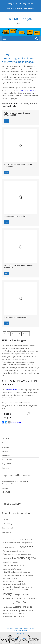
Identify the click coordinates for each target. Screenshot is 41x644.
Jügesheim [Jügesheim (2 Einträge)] (6, 576)
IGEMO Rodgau (21, 19)
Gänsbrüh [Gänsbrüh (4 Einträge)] (7, 558)
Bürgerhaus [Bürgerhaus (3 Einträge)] (27, 543)
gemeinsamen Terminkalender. (27, 90)
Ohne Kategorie (7, 460)
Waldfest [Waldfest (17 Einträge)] (22, 602)
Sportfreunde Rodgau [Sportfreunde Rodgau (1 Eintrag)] (9, 603)
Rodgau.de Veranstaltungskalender (21, 4)
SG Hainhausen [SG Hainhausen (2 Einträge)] (32, 598)
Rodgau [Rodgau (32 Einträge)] (9, 594)
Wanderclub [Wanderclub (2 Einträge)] (7, 614)
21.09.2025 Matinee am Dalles (15, 216)
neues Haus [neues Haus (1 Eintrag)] (28, 587)
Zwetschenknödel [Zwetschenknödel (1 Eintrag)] (26, 617)
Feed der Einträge (7, 524)
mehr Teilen (16, 423)
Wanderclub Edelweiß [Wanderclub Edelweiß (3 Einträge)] (11, 617)
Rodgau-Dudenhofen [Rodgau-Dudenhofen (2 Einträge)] (22, 595)
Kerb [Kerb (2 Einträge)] (13, 576)
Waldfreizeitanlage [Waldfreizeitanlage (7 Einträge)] (23, 607)
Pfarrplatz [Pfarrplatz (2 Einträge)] (30, 590)
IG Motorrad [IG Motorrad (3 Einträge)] (25, 572)
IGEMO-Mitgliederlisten (13, 390)
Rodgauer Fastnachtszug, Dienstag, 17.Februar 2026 (17, 114)
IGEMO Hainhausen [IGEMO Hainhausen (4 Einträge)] (11, 572)
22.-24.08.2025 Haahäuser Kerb (15, 317)
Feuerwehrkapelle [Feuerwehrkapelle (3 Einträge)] (10, 554)
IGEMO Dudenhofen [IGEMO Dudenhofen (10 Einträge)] (14, 566)
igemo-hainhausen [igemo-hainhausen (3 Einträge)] (10, 562)
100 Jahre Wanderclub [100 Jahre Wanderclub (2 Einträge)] (10, 540)
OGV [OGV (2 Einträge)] (24, 590)
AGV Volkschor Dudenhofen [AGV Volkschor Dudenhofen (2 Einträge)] (12, 543)
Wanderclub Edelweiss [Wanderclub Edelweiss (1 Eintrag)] (18, 614)
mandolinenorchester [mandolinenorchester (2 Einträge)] (10, 578)
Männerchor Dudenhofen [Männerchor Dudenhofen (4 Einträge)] (14, 587)
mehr (7, 121)
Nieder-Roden (6, 455)
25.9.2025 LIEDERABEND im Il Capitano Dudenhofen (18, 166)
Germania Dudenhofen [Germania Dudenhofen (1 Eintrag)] (25, 554)
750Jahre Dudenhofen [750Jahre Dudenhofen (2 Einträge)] (26, 540)
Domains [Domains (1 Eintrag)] (12, 548)
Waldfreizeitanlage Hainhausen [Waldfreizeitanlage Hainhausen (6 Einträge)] (18, 611)
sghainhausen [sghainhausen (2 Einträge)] (21, 598)
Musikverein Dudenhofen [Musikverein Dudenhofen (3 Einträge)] (13, 581)
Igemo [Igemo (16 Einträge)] (32, 558)
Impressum (5, 488)
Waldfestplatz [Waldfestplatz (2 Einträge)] (7, 607)
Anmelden (5, 520)
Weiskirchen (6, 468)
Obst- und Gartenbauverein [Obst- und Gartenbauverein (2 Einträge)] (12, 590)
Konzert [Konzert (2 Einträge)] (31, 576)
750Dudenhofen (7, 439)
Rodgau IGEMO (7, 464)
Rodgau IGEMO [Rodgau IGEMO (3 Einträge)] (9, 598)
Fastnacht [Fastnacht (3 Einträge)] (7, 551)
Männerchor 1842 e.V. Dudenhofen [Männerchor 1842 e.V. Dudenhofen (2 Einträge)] (15, 584)
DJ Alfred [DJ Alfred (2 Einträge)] (6, 547)
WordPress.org (6, 532)
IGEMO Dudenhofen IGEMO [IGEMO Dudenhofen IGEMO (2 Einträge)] (12, 569)
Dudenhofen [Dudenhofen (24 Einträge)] (24, 547)
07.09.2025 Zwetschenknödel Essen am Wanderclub (18, 267)
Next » (26, 334)
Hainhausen (6, 447)
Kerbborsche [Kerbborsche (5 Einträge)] (21, 575)
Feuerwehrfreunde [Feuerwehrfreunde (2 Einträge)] (18, 551)
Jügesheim (5, 451)
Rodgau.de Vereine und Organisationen (21, 8)
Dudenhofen (6, 443)
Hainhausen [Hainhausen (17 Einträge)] (20, 558)
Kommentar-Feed (7, 528)
